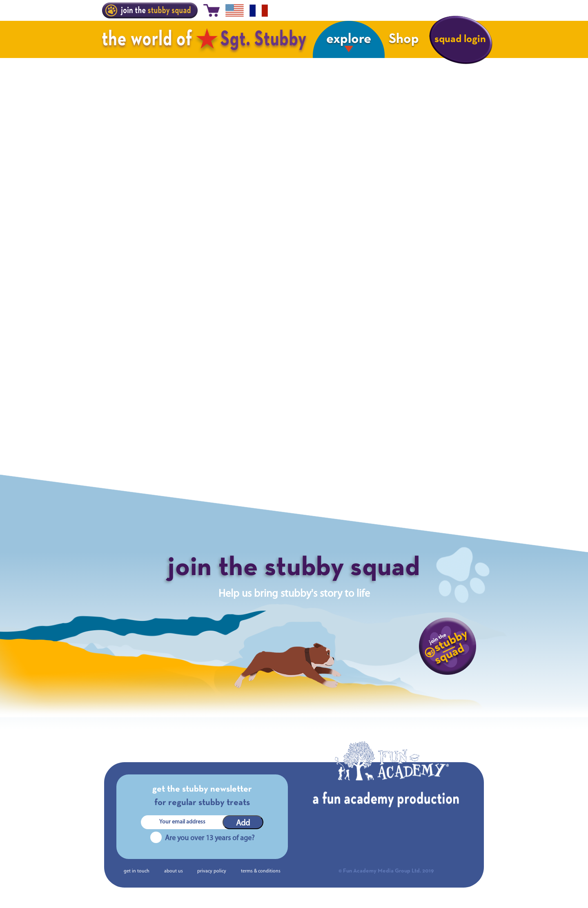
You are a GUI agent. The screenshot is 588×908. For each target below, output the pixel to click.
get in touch (137, 871)
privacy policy (212, 871)
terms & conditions (261, 871)
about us (174, 871)
